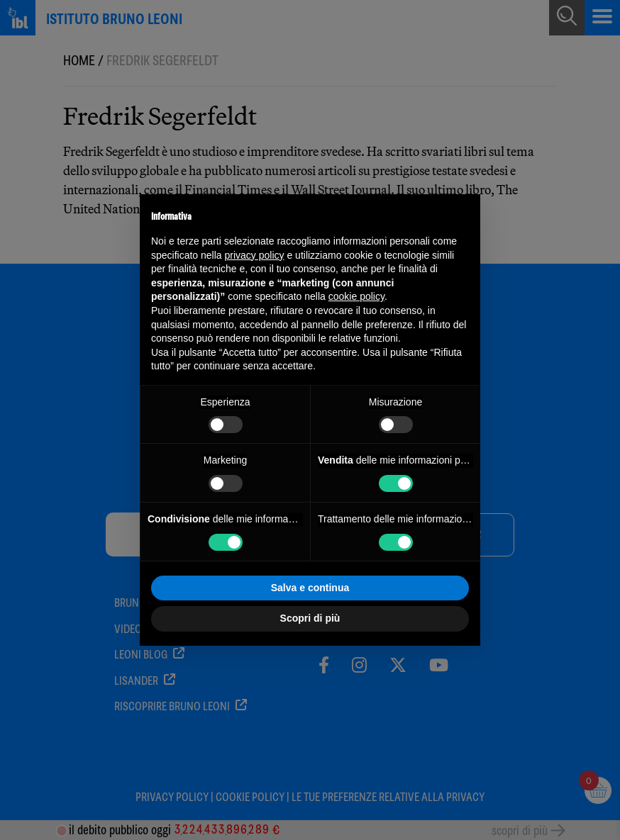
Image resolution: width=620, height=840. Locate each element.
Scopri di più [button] (310, 618)
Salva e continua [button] (310, 588)
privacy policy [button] (255, 255)
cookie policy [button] (356, 296)
